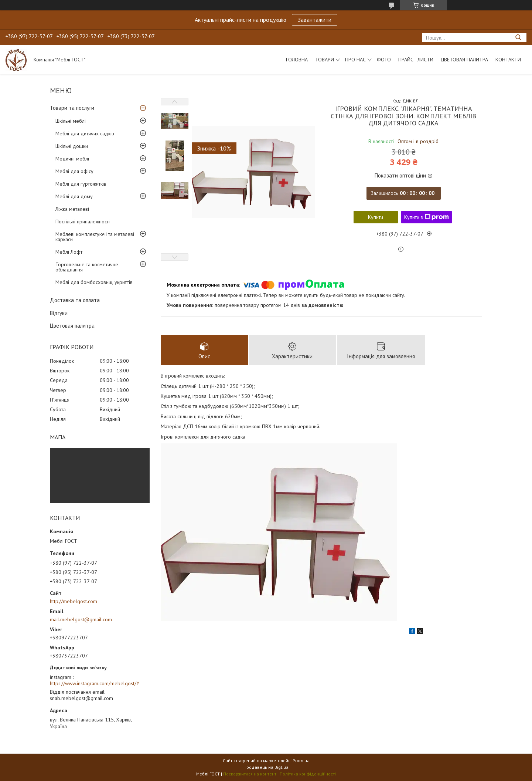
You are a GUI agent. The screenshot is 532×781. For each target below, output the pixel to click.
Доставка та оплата (75, 300)
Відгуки (59, 313)
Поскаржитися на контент (250, 774)
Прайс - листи (416, 60)
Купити (376, 217)
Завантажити (315, 20)
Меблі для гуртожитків (81, 184)
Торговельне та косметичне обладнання (87, 267)
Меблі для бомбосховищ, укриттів (94, 282)
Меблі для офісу (74, 171)
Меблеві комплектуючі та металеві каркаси (95, 237)
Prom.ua (301, 760)
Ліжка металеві (72, 209)
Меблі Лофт (69, 252)
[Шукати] (518, 38)
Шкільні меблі (71, 121)
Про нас (355, 60)
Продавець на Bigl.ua (266, 767)
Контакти (508, 60)
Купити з (427, 217)
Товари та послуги (72, 108)
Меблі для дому (74, 196)
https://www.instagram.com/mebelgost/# (95, 683)
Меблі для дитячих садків (85, 133)
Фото (384, 60)
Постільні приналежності (83, 222)
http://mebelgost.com (74, 601)
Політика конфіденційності (308, 774)
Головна (297, 60)
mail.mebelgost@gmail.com (81, 619)
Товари (325, 60)
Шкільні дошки (72, 146)
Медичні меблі (72, 159)
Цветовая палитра (464, 60)
